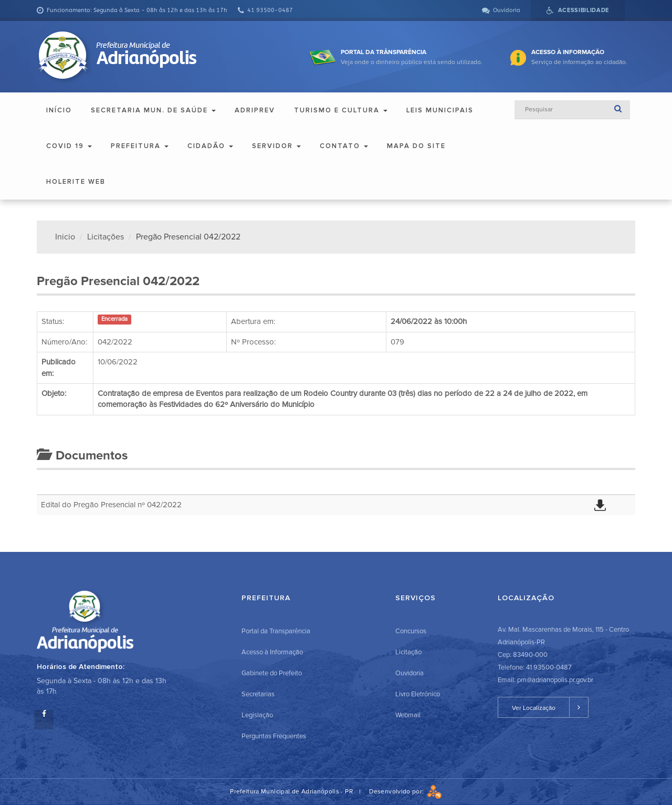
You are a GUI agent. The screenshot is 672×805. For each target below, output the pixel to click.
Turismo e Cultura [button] (341, 110)
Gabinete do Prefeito (272, 673)
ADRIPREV (255, 110)
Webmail (408, 715)
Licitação (408, 652)
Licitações (106, 237)
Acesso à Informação (272, 652)
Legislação (257, 715)
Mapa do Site (416, 146)
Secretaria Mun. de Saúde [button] (153, 110)
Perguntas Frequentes (274, 736)
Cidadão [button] (210, 146)
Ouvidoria (409, 673)
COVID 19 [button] (69, 146)
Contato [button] (344, 146)
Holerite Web (76, 182)
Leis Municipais (440, 110)
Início (59, 110)
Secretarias (258, 694)
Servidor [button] (276, 146)
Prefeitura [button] (140, 146)
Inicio (65, 237)
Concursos (411, 631)
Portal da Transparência (276, 631)
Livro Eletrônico (418, 694)
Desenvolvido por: (405, 792)
